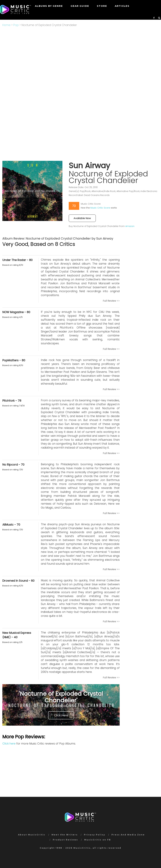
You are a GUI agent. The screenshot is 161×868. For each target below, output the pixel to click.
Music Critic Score (100, 208)
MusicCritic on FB (98, 840)
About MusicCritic (32, 835)
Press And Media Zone (128, 835)
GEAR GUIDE (80, 6)
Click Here (61, 715)
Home (6, 25)
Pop (16, 25)
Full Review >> (111, 301)
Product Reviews (65, 840)
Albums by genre (49, 6)
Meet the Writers (65, 835)
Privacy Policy (95, 835)
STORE (102, 6)
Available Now (82, 218)
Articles (122, 6)
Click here (9, 744)
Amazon (130, 226)
